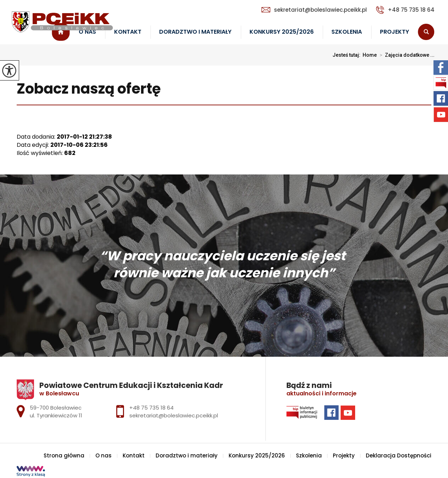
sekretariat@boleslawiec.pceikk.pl (314, 10)
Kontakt (128, 32)
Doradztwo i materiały (195, 32)
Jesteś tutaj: (348, 55)
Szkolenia (347, 32)
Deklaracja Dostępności (399, 455)
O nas (103, 455)
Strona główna (64, 455)
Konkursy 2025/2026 (282, 32)
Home (370, 55)
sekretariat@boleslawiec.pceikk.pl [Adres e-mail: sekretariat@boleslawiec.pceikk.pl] (174, 415)
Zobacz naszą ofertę (89, 89)
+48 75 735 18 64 (405, 10)
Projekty (394, 32)
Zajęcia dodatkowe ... (406, 55)
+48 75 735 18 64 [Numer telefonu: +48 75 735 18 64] (152, 408)
